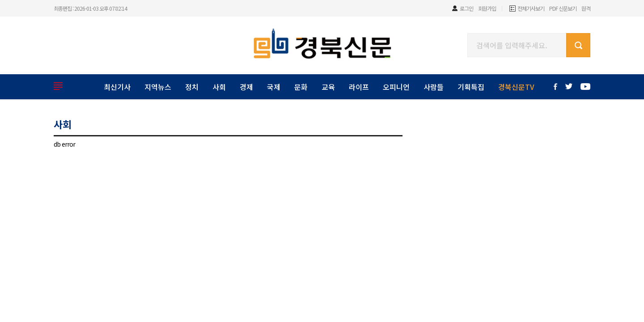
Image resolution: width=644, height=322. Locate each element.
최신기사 (117, 87)
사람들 (434, 87)
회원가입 (487, 8)
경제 (246, 87)
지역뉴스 (158, 87)
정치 (192, 87)
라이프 (359, 87)
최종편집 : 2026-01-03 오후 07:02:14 (90, 8)
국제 (274, 87)
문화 (301, 87)
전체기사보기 (531, 8)
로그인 (466, 8)
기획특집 (471, 87)
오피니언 (396, 87)
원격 (586, 8)
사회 (219, 87)
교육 (328, 87)
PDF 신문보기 (563, 8)
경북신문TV (516, 87)
